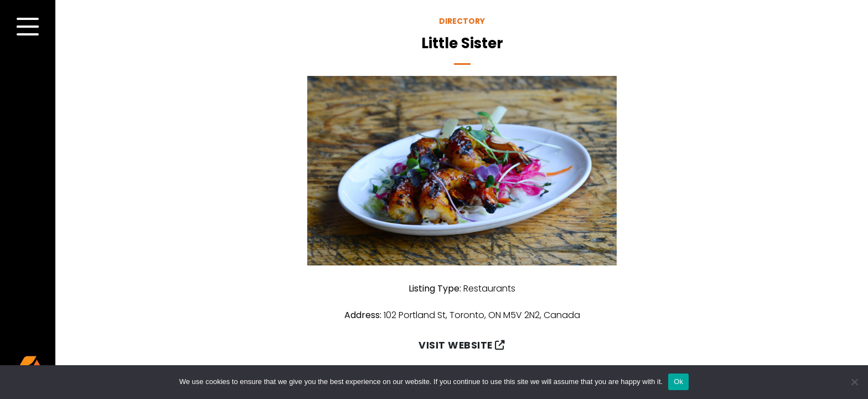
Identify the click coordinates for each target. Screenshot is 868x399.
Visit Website (462, 345)
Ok (678, 382)
